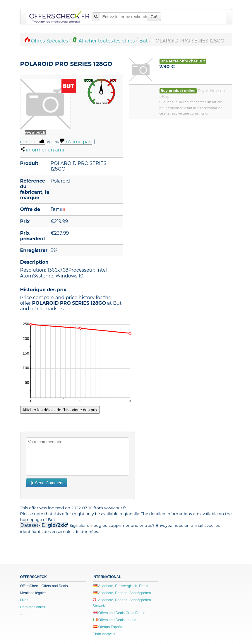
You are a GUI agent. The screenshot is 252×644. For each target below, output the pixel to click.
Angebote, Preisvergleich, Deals (120, 586)
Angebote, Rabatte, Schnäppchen (122, 593)
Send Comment (47, 483)
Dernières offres (33, 607)
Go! (154, 17)
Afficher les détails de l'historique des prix (60, 410)
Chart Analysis (104, 634)
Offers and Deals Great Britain (119, 613)
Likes (24, 600)
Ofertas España (108, 627)
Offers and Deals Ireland (115, 620)
